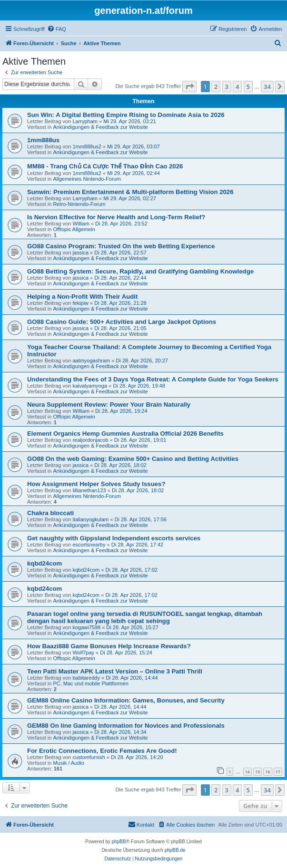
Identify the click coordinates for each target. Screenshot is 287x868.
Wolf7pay (83, 653)
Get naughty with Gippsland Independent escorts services (114, 538)
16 (267, 772)
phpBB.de (175, 850)
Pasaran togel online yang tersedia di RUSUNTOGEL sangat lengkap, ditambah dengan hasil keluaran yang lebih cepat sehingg (145, 617)
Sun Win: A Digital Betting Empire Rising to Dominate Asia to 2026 (126, 115)
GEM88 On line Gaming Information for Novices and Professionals (126, 726)
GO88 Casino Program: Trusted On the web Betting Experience (121, 246)
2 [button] (216, 87)
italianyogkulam (90, 519)
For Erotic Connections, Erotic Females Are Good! (102, 751)
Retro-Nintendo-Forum (79, 204)
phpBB (119, 842)
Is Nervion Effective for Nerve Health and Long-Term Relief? (116, 217)
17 (278, 772)
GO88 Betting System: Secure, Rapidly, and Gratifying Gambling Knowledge (140, 271)
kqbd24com (45, 563)
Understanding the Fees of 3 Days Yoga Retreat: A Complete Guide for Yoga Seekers (153, 379)
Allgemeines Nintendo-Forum (87, 179)
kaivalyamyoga (90, 386)
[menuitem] (57, 29)
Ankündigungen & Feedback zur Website (100, 127)
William (81, 224)
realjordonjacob (90, 440)
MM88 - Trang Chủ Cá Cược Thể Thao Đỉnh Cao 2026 (105, 166)
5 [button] (248, 87)
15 (257, 772)
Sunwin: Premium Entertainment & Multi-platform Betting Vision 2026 (130, 192)
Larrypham (85, 121)
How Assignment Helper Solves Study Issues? (96, 484)
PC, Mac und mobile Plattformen (90, 683)
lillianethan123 (89, 490)
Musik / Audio (68, 763)
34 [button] (267, 87)
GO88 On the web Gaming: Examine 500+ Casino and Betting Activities (133, 459)
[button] (189, 87)
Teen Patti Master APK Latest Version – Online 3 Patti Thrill (115, 671)
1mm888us (43, 140)
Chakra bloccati (50, 513)
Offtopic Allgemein (74, 229)
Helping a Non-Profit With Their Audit (82, 297)
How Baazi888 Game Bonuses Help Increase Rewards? (109, 646)
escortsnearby (89, 545)
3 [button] (227, 87)
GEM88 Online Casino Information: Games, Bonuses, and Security (126, 700)
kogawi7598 (86, 627)
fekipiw (80, 303)
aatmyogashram (91, 361)
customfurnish (89, 757)
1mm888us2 (87, 146)
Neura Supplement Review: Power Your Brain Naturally (109, 405)
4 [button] (237, 87)
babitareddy (86, 678)
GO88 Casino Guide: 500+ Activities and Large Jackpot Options (122, 322)
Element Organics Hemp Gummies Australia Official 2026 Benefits (125, 434)
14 (247, 772)
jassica (80, 253)
